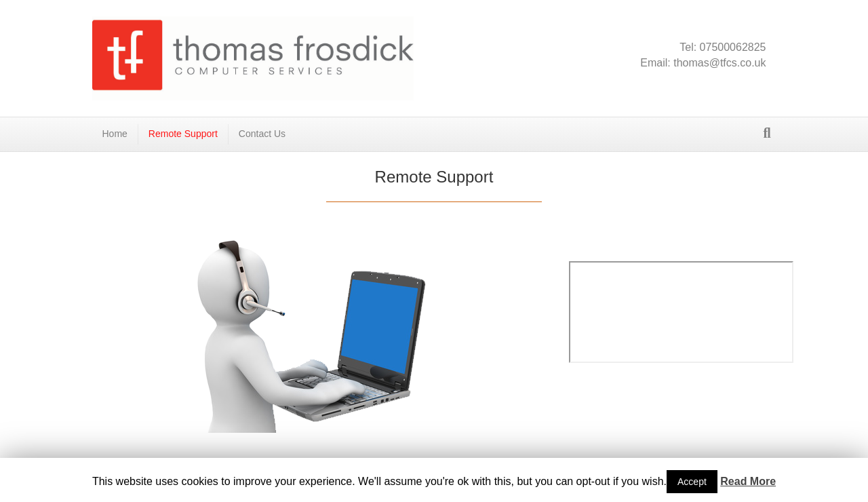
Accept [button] (692, 482)
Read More (748, 481)
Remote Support (183, 134)
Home (115, 134)
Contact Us (262, 134)
